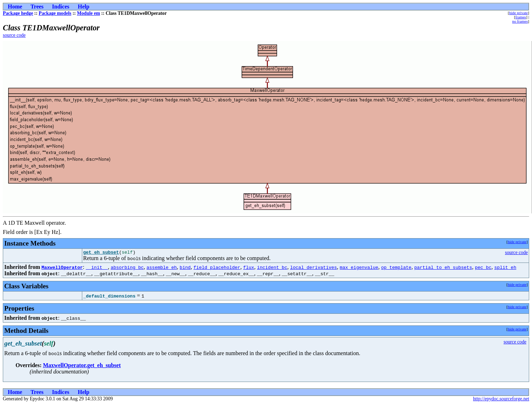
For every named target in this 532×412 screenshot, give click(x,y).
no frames (520, 21)
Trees (37, 7)
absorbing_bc (127, 268)
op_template (396, 268)
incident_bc (272, 268)
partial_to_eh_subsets (443, 268)
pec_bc (483, 268)
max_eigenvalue (359, 268)
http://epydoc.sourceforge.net (501, 400)
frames (521, 17)
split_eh (505, 268)
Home (15, 7)
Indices (61, 7)
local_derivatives (314, 268)
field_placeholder (217, 268)
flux (249, 268)
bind (185, 268)
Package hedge (18, 13)
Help (83, 7)
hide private (518, 13)
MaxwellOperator (62, 268)
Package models (55, 13)
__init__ (97, 268)
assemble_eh (162, 268)
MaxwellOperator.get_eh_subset (82, 366)
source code (14, 35)
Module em (88, 13)
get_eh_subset (101, 253)
